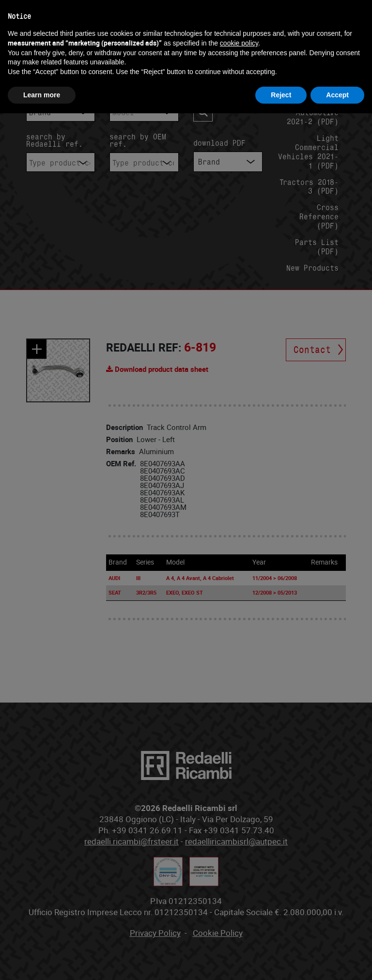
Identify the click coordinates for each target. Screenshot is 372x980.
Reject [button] (281, 95)
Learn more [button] (42, 95)
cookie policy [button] (239, 43)
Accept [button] (337, 95)
